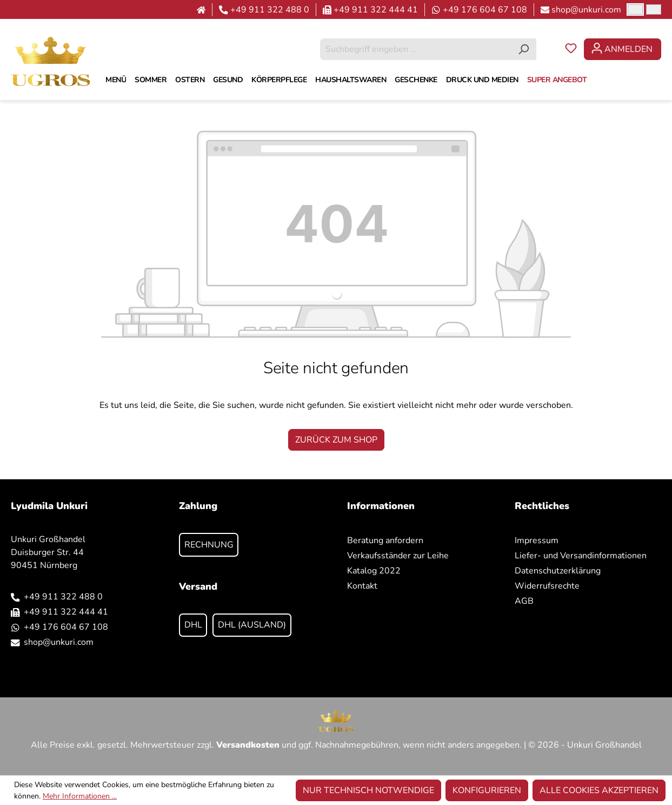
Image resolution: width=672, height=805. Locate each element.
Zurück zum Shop (336, 440)
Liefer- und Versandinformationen (581, 556)
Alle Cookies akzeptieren (599, 790)
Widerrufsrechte (547, 586)
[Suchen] (524, 49)
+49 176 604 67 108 (485, 10)
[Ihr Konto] (623, 49)
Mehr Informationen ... (80, 796)
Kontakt (362, 586)
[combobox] (416, 49)
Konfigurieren (487, 790)
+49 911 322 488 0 (270, 10)
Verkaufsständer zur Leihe (398, 556)
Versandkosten (248, 745)
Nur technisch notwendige (368, 790)
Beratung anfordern (385, 540)
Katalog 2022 (374, 571)
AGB (524, 601)
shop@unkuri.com (586, 10)
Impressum (537, 540)
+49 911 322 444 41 (376, 10)
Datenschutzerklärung (558, 571)
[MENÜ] (116, 80)
